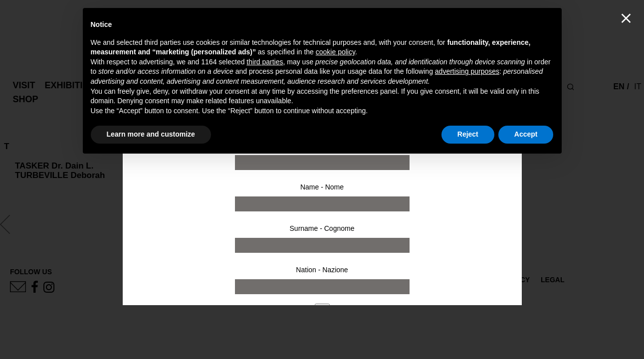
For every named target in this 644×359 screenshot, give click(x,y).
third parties (265, 62)
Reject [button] (468, 134)
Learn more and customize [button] (151, 134)
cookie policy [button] (335, 52)
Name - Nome (322, 187)
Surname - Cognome (322, 228)
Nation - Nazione (322, 270)
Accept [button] (526, 134)
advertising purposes (467, 71)
